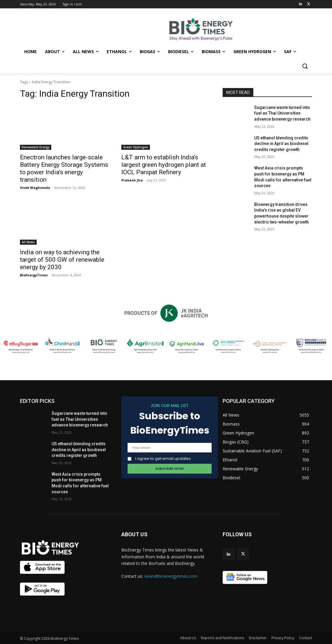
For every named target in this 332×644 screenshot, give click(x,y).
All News (28, 242)
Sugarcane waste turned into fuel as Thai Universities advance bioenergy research (282, 113)
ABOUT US (134, 534)
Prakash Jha (132, 180)
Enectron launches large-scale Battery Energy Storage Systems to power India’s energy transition (64, 168)
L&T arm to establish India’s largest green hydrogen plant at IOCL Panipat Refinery (164, 165)
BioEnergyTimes (34, 275)
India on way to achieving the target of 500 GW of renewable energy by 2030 (62, 260)
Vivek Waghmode (35, 188)
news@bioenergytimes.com (171, 576)
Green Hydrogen (136, 147)
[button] (305, 66)
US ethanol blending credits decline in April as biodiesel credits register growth (281, 144)
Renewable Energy (36, 147)
